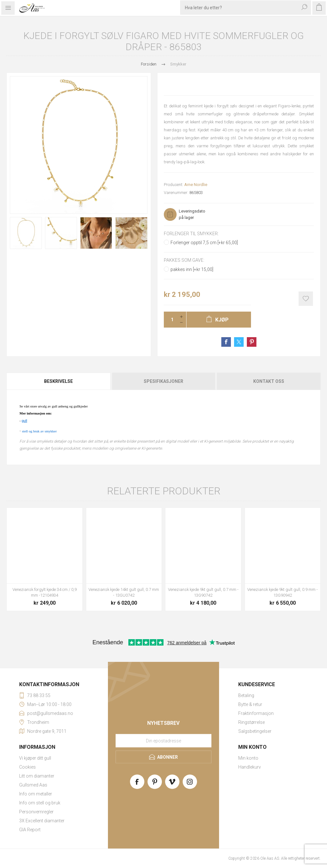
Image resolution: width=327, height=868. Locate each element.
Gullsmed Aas (33, 785)
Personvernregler (36, 812)
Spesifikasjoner (163, 381)
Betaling (246, 695)
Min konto (248, 758)
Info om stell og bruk (40, 803)
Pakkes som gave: (184, 260)
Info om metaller (36, 794)
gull (24, 421)
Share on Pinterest (252, 342)
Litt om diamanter (37, 776)
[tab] (59, 381)
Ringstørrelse (251, 722)
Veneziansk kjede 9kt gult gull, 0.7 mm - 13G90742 (203, 592)
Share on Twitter (239, 342)
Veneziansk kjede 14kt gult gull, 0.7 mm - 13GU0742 (124, 592)
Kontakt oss (269, 381)
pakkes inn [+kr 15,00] (192, 269)
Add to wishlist (306, 299)
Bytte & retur (250, 704)
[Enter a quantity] (170, 320)
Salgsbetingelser (255, 731)
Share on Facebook (226, 342)
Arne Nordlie (196, 185)
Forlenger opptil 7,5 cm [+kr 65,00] (204, 243)
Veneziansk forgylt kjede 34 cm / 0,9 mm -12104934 (45, 592)
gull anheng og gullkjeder (69, 406)
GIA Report (30, 830)
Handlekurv (250, 767)
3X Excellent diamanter (42, 821)
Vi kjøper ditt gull (35, 758)
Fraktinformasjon (256, 713)
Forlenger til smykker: (191, 234)
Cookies (27, 767)
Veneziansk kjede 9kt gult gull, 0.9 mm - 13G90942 (282, 592)
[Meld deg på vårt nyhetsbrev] (163, 741)
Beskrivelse (58, 381)
